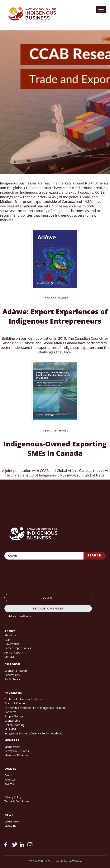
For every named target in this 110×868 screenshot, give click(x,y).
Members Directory (17, 755)
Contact (9, 657)
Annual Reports (14, 652)
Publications (12, 675)
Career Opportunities (18, 648)
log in (48, 598)
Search (95, 555)
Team (8, 640)
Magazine (10, 826)
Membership (12, 747)
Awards (9, 784)
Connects (10, 712)
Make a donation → (19, 616)
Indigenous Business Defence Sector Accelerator (35, 733)
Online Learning (14, 725)
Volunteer (11, 779)
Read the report (55, 298)
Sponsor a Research (17, 671)
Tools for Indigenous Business (23, 699)
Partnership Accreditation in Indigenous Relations (35, 708)
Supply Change (14, 716)
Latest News (12, 821)
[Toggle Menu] (101, 9)
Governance (12, 644)
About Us (10, 635)
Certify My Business (17, 751)
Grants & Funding (15, 703)
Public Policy (12, 679)
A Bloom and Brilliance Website (64, 861)
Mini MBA (10, 729)
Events (9, 775)
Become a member (48, 608)
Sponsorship (12, 721)
